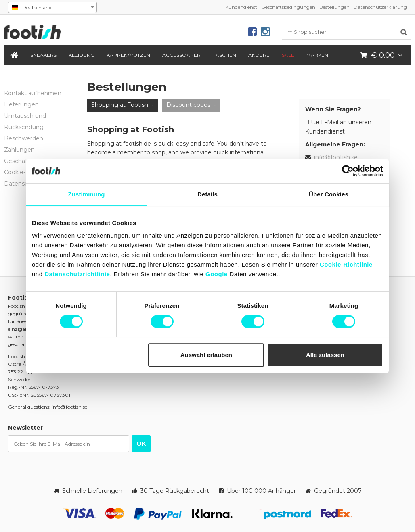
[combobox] (52, 7)
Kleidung (82, 55)
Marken (317, 55)
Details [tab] (207, 194)
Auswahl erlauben (206, 355)
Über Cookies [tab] (329, 194)
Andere (259, 55)
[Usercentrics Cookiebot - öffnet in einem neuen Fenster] (348, 171)
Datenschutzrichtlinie (77, 274)
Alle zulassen (325, 355)
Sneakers (43, 55)
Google (217, 274)
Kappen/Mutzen (128, 55)
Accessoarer (181, 55)
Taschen (224, 55)
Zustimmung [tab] (87, 194)
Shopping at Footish (120, 105)
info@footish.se (336, 157)
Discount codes (188, 105)
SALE (288, 55)
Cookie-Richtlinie (346, 264)
